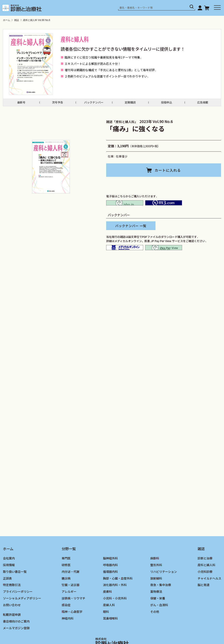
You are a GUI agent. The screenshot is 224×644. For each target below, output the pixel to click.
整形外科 (156, 581)
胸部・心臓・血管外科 (118, 594)
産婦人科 (109, 621)
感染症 (66, 621)
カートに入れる (168, 174)
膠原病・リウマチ (73, 615)
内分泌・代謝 (71, 588)
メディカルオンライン (125, 259)
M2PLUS (164, 209)
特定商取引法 (12, 601)
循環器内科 (110, 588)
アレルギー (69, 608)
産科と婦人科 (206, 581)
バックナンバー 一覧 (131, 234)
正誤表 (7, 594)
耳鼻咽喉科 (110, 635)
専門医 (66, 575)
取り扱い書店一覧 (15, 588)
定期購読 (130, 104)
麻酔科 (155, 575)
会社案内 (9, 575)
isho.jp (125, 209)
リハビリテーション (164, 588)
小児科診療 (205, 588)
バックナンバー (94, 104)
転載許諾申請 (12, 631)
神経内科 (68, 635)
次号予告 (58, 104)
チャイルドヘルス (209, 594)
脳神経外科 (110, 575)
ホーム (7, 20)
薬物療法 (156, 608)
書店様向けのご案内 (16, 638)
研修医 (66, 581)
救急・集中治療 (161, 601)
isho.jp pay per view (164, 259)
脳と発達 (204, 601)
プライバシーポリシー (18, 608)
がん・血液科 (159, 621)
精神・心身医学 (72, 628)
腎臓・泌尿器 (71, 601)
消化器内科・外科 (115, 601)
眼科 (106, 628)
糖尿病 (66, 594)
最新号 (21, 104)
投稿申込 (166, 104)
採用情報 (9, 581)
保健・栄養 (158, 615)
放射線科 (156, 594)
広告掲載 (203, 104)
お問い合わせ (12, 621)
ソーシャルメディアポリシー (22, 615)
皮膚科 (107, 608)
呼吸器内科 (110, 581)
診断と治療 (205, 575)
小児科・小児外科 (115, 615)
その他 (155, 628)
